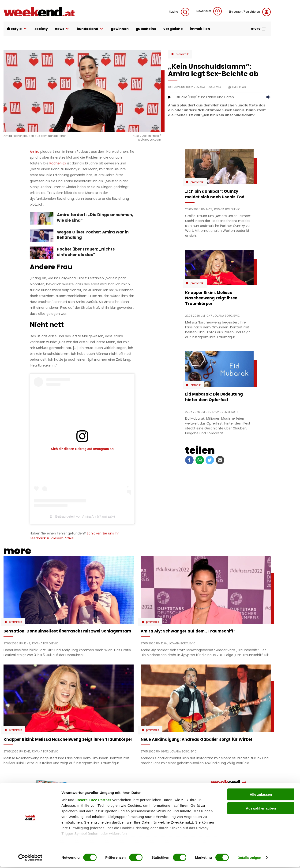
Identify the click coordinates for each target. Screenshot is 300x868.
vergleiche (173, 29)
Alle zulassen (261, 796)
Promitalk (182, 54)
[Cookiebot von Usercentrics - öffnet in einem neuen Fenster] (30, 859)
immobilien (200, 29)
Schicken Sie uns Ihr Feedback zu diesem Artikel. (74, 536)
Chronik (196, 385)
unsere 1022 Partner (93, 801)
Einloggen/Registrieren (250, 12)
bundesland (90, 29)
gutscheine (146, 29)
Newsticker (209, 11)
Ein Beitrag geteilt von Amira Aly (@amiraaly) (82, 516)
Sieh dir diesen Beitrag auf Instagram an (82, 449)
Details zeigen (249, 859)
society (41, 29)
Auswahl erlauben (261, 809)
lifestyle (17, 29)
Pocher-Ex (58, 163)
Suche (179, 12)
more (258, 29)
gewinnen (120, 29)
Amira (35, 152)
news (62, 29)
